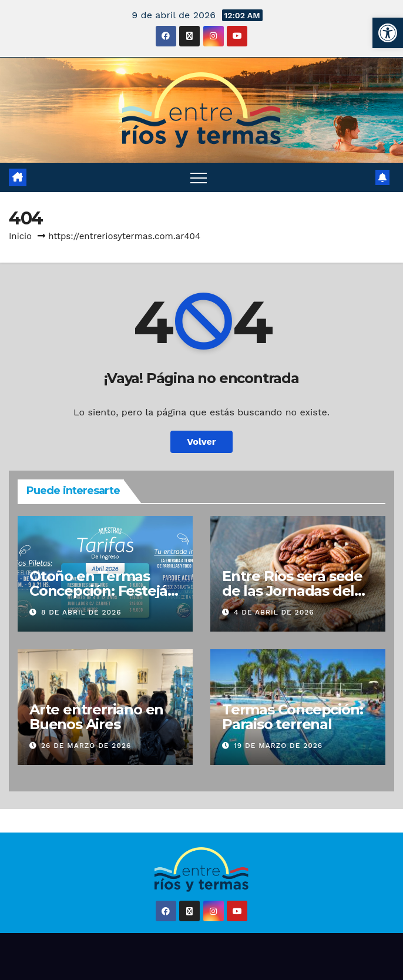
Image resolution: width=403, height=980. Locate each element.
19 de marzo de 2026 (278, 746)
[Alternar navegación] (199, 177)
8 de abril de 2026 (81, 612)
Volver (201, 442)
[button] (388, 33)
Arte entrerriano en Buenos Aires (96, 717)
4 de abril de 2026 (274, 612)
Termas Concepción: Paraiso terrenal (292, 717)
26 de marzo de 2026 (86, 746)
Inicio (20, 236)
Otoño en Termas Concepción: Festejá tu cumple (98, 591)
